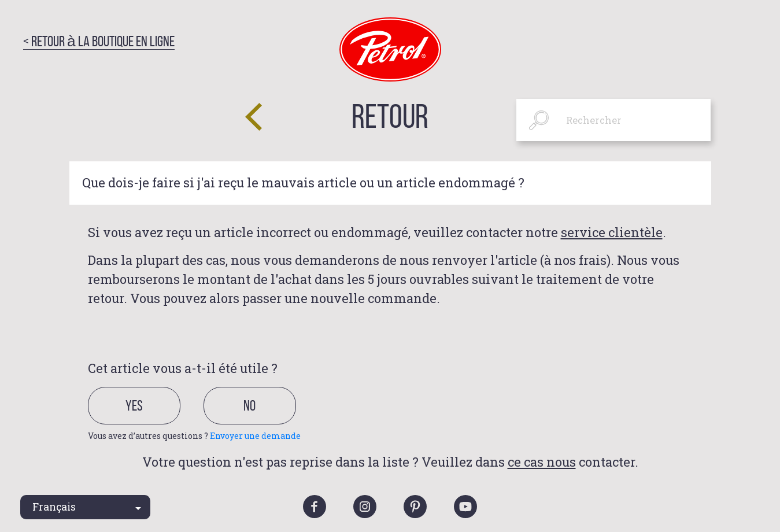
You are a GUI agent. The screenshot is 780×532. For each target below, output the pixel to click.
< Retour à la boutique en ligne (99, 41)
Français (54, 507)
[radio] (144, 420)
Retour (390, 116)
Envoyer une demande (255, 436)
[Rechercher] (614, 120)
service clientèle (612, 232)
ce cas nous (542, 462)
